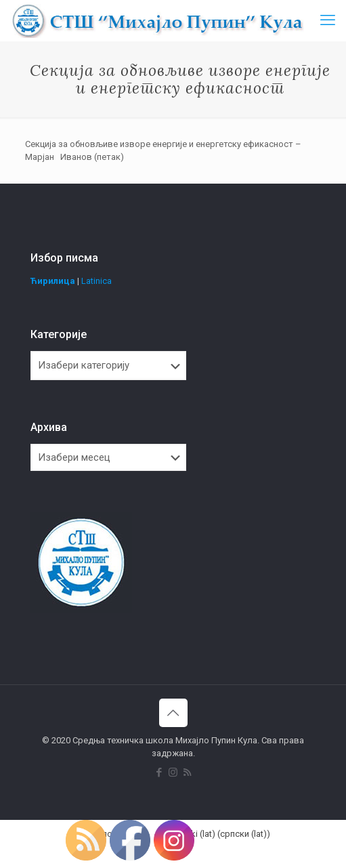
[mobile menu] (328, 20)
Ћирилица (53, 281)
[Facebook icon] (159, 772)
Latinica (96, 281)
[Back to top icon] (173, 713)
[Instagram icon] (173, 772)
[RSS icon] (187, 772)
